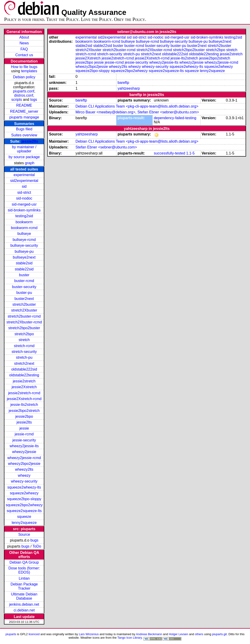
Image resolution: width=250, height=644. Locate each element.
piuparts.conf (24, 91)
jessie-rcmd (24, 434)
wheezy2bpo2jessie (24, 464)
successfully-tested (169, 153)
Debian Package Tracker (24, 586)
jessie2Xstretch (24, 387)
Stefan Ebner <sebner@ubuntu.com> (168, 112)
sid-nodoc (24, 198)
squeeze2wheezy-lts (24, 487)
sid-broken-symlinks (24, 210)
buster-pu (24, 293)
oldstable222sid (24, 369)
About (24, 37)
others (199, 634)
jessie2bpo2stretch (24, 411)
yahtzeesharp (129, 88)
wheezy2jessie (24, 452)
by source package (24, 157)
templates (29, 71)
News (24, 43)
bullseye (24, 234)
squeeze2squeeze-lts (24, 511)
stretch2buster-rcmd (24, 316)
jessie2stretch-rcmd (24, 393)
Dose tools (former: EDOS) (24, 570)
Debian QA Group (24, 562)
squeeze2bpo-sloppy (24, 499)
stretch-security (24, 352)
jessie (24, 428)
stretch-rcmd (24, 346)
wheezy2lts (24, 469)
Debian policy (24, 77)
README (24, 105)
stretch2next (24, 363)
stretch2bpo (24, 334)
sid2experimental (24, 181)
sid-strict (24, 192)
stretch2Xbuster (24, 310)
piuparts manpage (24, 117)
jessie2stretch (24, 381)
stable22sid (24, 269)
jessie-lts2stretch (24, 405)
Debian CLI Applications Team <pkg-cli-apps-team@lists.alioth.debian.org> (137, 106)
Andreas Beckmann (149, 634)
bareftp (123, 83)
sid (24, 186)
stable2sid (24, 263)
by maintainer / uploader (24, 149)
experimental (24, 175)
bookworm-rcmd (24, 228)
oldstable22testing (24, 375)
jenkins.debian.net (24, 604)
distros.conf (24, 95)
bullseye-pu (24, 251)
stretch (24, 340)
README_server (24, 111)
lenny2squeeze (24, 523)
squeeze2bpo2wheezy (24, 505)
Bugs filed (24, 129)
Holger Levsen (179, 634)
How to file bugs (24, 67)
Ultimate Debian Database (24, 596)
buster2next (24, 299)
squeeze (24, 517)
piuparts (11, 634)
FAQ (24, 49)
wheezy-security (24, 481)
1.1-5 (190, 153)
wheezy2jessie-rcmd (24, 458)
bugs (34, 540)
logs (34, 100)
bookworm (24, 222)
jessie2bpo (24, 416)
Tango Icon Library (130, 638)
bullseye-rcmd (24, 240)
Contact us (24, 55)
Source (24, 534)
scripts (17, 100)
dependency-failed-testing (175, 118)
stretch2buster (24, 304)
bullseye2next (24, 257)
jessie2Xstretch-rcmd (24, 399)
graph (30, 163)
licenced (34, 634)
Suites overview (24, 135)
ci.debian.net (24, 610)
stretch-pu (24, 357)
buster (24, 275)
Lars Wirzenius (89, 634)
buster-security (24, 287)
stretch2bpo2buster (24, 328)
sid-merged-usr (24, 204)
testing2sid (24, 216)
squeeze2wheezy (24, 493)
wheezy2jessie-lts (24, 446)
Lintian (24, 578)
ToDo (37, 546)
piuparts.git (220, 634)
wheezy (24, 475)
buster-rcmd (24, 281)
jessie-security (24, 440)
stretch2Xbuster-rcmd (24, 322)
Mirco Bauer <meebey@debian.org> (105, 112)
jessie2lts (30, 141)
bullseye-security (24, 245)
